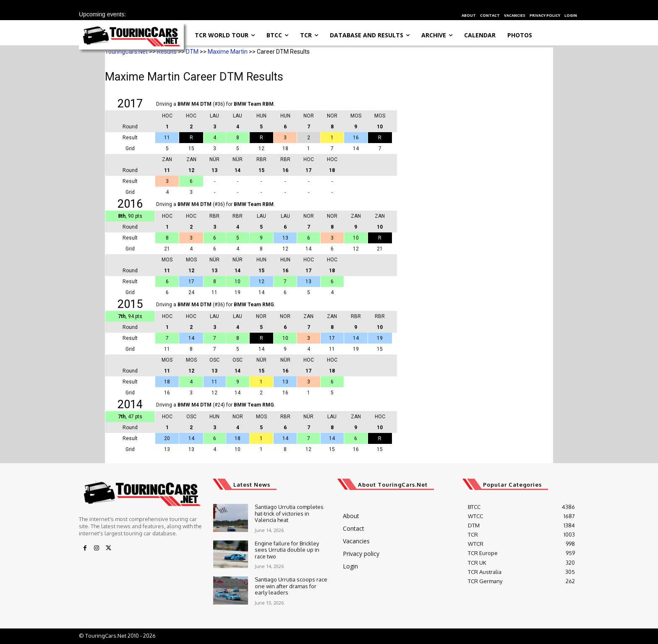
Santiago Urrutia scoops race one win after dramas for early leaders (291, 586)
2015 (130, 304)
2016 (130, 204)
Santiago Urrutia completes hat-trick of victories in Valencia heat (289, 513)
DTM (192, 52)
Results (167, 52)
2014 (130, 404)
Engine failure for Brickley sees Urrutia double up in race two (287, 550)
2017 (130, 104)
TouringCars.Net (126, 52)
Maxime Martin (228, 52)
